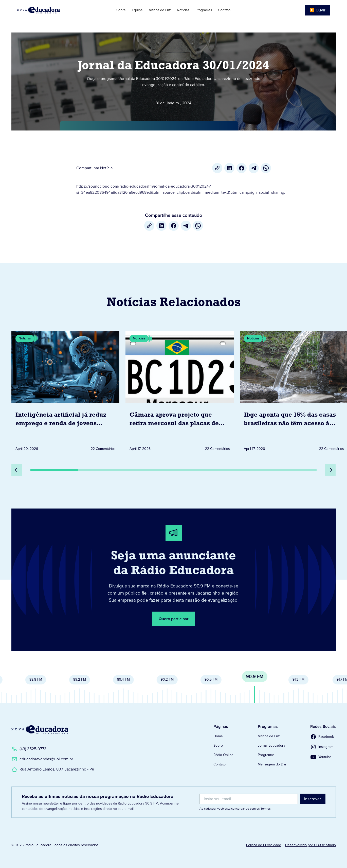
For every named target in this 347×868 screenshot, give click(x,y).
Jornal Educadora (271, 746)
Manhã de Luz (160, 10)
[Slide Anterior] (17, 470)
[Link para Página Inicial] (50, 10)
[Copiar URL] (217, 168)
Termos (266, 809)
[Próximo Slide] (330, 470)
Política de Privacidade (264, 845)
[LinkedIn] (229, 168)
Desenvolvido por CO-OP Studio (311, 845)
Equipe (137, 10)
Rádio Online (223, 755)
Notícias (183, 10)
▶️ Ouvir (317, 10)
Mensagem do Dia (272, 764)
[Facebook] (242, 168)
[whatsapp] (266, 168)
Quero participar (174, 619)
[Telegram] (254, 168)
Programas (204, 10)
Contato (224, 10)
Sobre (121, 10)
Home (218, 736)
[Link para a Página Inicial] (40, 730)
